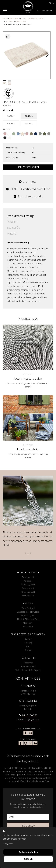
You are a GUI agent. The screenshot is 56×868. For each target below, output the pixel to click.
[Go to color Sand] (23, 134)
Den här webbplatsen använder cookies (22, 835)
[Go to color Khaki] (40, 134)
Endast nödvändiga (28, 852)
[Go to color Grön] (14, 134)
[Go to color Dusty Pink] (5, 134)
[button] (47, 55)
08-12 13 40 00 (30, 715)
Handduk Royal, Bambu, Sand (19, 24)
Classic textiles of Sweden (28, 612)
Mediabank (28, 623)
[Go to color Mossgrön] (44, 134)
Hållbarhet (28, 663)
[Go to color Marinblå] (36, 134)
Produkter (14, 18)
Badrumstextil (28, 588)
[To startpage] (28, 7)
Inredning (28, 643)
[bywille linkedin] (35, 743)
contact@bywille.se (30, 720)
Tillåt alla (28, 859)
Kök (28, 647)
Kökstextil (28, 581)
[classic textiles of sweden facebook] (26, 733)
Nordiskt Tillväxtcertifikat (28, 619)
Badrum (10, 21)
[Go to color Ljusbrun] (31, 134)
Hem (5, 18)
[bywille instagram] (26, 743)
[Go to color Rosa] (27, 134)
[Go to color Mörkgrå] (5, 138)
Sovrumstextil (28, 596)
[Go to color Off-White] (9, 138)
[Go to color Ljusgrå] (49, 134)
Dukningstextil (28, 577)
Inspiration (28, 374)
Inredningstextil (28, 585)
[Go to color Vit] (9, 134)
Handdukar (21, 21)
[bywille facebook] (21, 743)
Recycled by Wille (28, 616)
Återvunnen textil (28, 667)
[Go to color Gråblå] (18, 134)
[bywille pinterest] (30, 743)
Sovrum (28, 650)
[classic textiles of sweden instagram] (30, 733)
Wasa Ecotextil (28, 608)
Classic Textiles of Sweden (33, 18)
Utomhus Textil (28, 592)
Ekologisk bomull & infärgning (28, 670)
